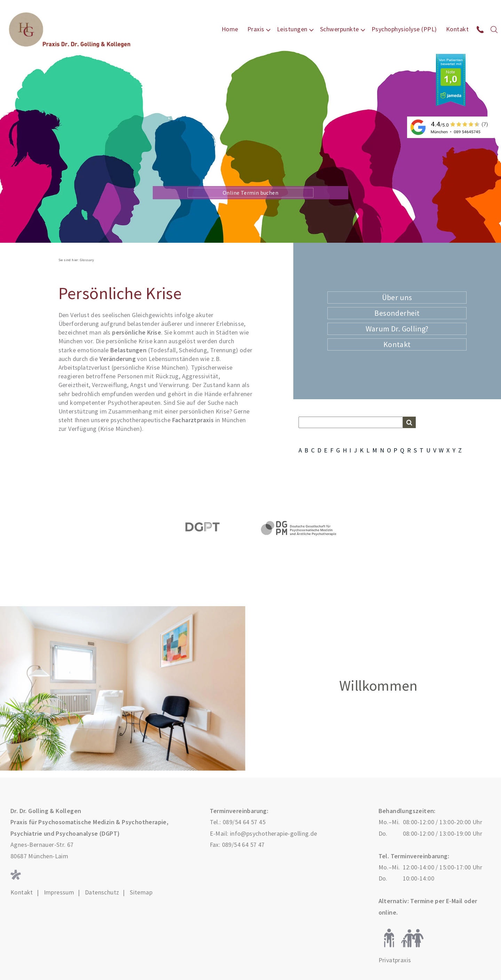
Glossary (87, 260)
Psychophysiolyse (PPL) (404, 29)
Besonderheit (397, 313)
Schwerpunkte (340, 29)
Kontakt (458, 29)
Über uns (397, 297)
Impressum (59, 892)
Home (230, 29)
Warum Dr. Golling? (397, 329)
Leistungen (292, 29)
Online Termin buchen (250, 193)
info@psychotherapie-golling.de (274, 833)
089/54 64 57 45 (244, 822)
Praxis (256, 29)
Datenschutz (102, 892)
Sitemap (141, 892)
